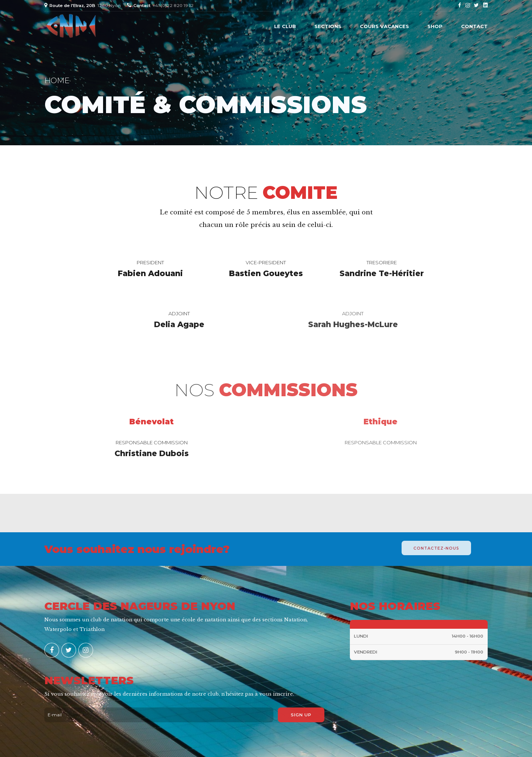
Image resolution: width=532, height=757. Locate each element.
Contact (474, 26)
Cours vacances (384, 26)
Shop (435, 26)
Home (57, 80)
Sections (328, 26)
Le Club (285, 26)
